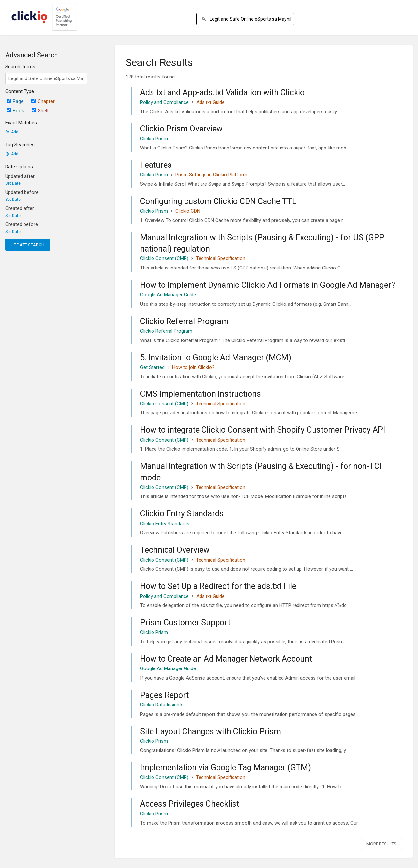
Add (12, 132)
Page (15, 101)
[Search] (205, 19)
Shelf (40, 111)
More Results (381, 844)
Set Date (13, 183)
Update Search (28, 245)
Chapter (43, 101)
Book (15, 111)
